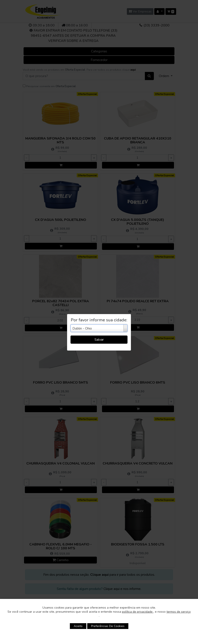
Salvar (99, 340)
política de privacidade (138, 612)
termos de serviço (179, 612)
